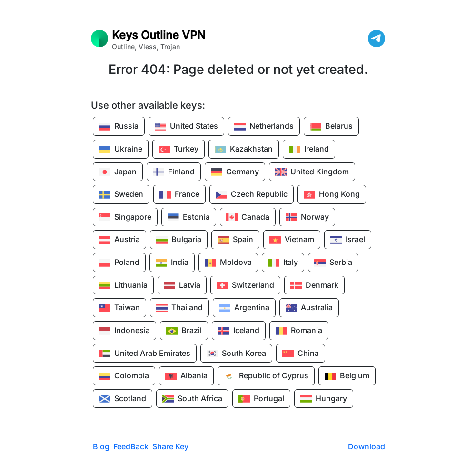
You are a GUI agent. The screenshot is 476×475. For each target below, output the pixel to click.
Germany (235, 172)
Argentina (244, 308)
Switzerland (245, 285)
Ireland (309, 150)
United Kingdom (312, 172)
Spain (235, 240)
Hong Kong (332, 195)
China (301, 354)
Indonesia (124, 331)
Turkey (178, 150)
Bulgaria (179, 240)
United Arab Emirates (145, 354)
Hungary (324, 399)
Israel (348, 240)
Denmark (314, 285)
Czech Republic (252, 195)
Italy (283, 263)
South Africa (192, 399)
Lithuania (123, 285)
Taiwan (119, 308)
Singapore (125, 217)
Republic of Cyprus (266, 376)
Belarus (331, 127)
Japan (118, 172)
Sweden (121, 195)
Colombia (124, 376)
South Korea (236, 354)
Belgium (347, 376)
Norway (307, 217)
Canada (248, 217)
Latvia (182, 285)
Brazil (184, 331)
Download (367, 446)
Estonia (189, 217)
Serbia (333, 263)
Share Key (170, 446)
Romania (299, 331)
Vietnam (292, 240)
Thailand (179, 308)
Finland (174, 172)
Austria (119, 240)
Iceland (239, 331)
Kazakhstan (244, 150)
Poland (119, 263)
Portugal (261, 399)
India (172, 263)
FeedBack (131, 446)
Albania (186, 376)
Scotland (123, 399)
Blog (101, 446)
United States (186, 127)
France (179, 195)
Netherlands (264, 127)
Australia (309, 308)
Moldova (228, 263)
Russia (119, 127)
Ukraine (121, 150)
